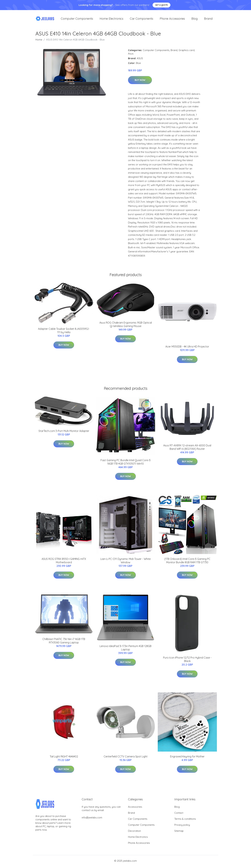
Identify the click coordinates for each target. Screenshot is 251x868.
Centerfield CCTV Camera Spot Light (126, 758)
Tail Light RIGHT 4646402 (64, 758)
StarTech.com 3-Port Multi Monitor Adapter (64, 433)
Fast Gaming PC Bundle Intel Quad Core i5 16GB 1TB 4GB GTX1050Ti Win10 (126, 464)
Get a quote (161, 5)
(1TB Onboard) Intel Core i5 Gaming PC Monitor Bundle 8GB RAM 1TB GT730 (187, 562)
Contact (179, 814)
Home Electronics (111, 19)
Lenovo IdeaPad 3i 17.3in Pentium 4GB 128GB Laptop (126, 649)
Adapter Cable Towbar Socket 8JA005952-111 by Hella (64, 332)
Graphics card (187, 52)
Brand (208, 19)
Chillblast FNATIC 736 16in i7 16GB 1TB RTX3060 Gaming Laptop (64, 643)
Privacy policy (182, 826)
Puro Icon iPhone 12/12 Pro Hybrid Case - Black (187, 661)
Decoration (134, 832)
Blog (194, 19)
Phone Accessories (172, 19)
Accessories (135, 808)
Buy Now (140, 82)
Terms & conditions (185, 820)
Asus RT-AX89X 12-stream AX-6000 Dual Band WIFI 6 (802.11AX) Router (187, 449)
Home (39, 41)
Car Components (142, 19)
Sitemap (179, 832)
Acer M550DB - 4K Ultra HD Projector (187, 348)
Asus (131, 55)
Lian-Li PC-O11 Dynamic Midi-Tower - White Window (126, 562)
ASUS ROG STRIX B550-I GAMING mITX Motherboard (64, 562)
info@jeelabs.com (92, 819)
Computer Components (77, 19)
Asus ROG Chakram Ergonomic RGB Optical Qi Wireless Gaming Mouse (126, 326)
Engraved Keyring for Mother (187, 758)
